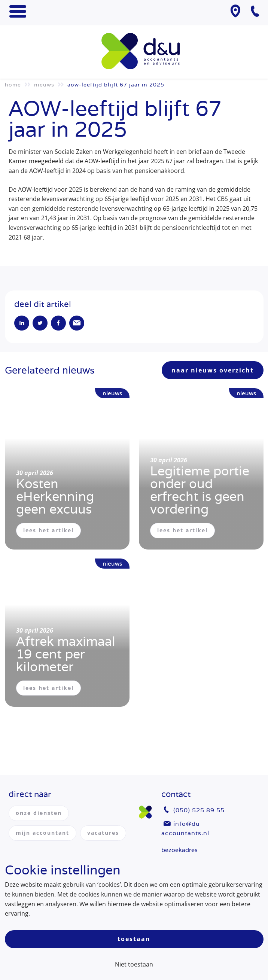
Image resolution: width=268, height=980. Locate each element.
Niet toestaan (134, 964)
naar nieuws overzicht (213, 370)
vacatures (103, 833)
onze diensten (39, 813)
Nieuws (44, 85)
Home (13, 85)
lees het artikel (48, 530)
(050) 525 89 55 (199, 810)
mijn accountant (42, 833)
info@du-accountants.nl (185, 829)
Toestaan (134, 939)
